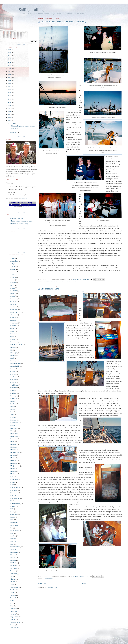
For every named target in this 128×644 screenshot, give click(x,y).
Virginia (13, 619)
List (18, 205)
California (14, 299)
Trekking (13, 595)
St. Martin (14, 563)
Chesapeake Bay (15, 312)
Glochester (14, 377)
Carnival (13, 304)
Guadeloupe (14, 385)
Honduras (13, 393)
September (13, 132)
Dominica (13, 342)
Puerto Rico (14, 525)
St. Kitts (13, 557)
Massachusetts (15, 452)
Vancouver (14, 609)
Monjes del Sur (15, 466)
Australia (13, 277)
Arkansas (13, 272)
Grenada (13, 382)
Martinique (14, 447)
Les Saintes (14, 428)
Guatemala (14, 388)
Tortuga (13, 592)
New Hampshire (15, 487)
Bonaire (13, 293)
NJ (11, 501)
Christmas (14, 315)
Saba (12, 533)
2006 (10, 111)
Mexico (13, 458)
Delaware (13, 339)
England (13, 347)
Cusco (12, 336)
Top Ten (13, 590)
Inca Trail (13, 404)
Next (30, 205)
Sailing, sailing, (32, 10)
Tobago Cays (14, 587)
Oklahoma (14, 514)
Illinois (13, 401)
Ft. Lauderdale (15, 366)
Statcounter (24, 199)
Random (22, 205)
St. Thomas (14, 566)
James (12, 415)
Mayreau (13, 455)
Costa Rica (14, 326)
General (13, 369)
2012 (10, 93)
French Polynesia (16, 363)
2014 (10, 87)
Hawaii (13, 390)
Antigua (13, 264)
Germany (13, 374)
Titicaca (13, 582)
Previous (14, 205)
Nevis (12, 485)
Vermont (13, 614)
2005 (10, 114)
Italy (12, 412)
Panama (13, 517)
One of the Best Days (50, 289)
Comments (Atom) (53, 587)
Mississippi (14, 463)
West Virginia (15, 627)
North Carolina (57, 282)
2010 (10, 99)
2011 (10, 96)
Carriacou (13, 307)
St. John (13, 555)
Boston (47, 282)
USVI (12, 603)
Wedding (13, 625)
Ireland (13, 409)
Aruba (12, 275)
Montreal (13, 471)
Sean (12, 544)
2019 (10, 71)
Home (84, 583)
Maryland (13, 450)
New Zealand (15, 498)
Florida (13, 355)
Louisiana (13, 439)
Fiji (11, 350)
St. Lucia (13, 560)
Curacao (13, 334)
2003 (10, 121)
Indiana (13, 407)
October (13, 123)
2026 (10, 50)
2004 (10, 117)
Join (27, 205)
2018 (10, 74)
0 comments (84, 279)
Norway (13, 506)
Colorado (13, 318)
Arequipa (13, 266)
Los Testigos (14, 436)
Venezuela (14, 611)
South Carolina (70, 282)
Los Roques (14, 433)
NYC (12, 512)
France (12, 361)
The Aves (13, 579)
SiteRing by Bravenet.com (21, 207)
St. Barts (13, 549)
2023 (10, 59)
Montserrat (14, 474)
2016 (10, 80)
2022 (10, 62)
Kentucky (13, 420)
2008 (10, 105)
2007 (10, 108)
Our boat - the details (17, 218)
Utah (12, 606)
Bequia (13, 288)
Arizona (13, 269)
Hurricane (13, 398)
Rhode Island (14, 530)
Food (12, 358)
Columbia (13, 320)
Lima (12, 431)
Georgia (13, 372)
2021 (10, 65)
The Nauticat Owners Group (19, 224)
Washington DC (15, 622)
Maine (12, 442)
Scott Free (49, 579)
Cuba (12, 328)
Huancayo (14, 396)
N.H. (12, 477)
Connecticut (14, 323)
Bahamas (13, 283)
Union (12, 601)
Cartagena (14, 310)
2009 (10, 102)
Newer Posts (42, 583)
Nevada (13, 482)
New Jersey (14, 490)
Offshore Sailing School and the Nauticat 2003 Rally (63, 22)
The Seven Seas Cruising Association (22, 221)
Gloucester (14, 380)
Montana (13, 469)
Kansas (13, 417)
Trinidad (13, 598)
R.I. (12, 528)
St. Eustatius (14, 552)
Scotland (13, 539)
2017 (10, 77)
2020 (10, 68)
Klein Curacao (15, 423)
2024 (10, 56)
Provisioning (14, 522)
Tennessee (14, 574)
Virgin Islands (15, 617)
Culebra (13, 331)
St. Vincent (14, 568)
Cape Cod (13, 301)
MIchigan (13, 460)
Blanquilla (14, 291)
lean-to (13, 425)
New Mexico (14, 493)
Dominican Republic (17, 345)
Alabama (13, 258)
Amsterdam (14, 261)
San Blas (13, 536)
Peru (12, 520)
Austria (13, 280)
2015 (10, 84)
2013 (10, 90)
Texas (12, 576)
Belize (12, 285)
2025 (10, 53)
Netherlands (14, 479)
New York (14, 495)
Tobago (13, 584)
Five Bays (13, 353)
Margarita (13, 444)
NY (12, 509)
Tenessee (13, 571)
